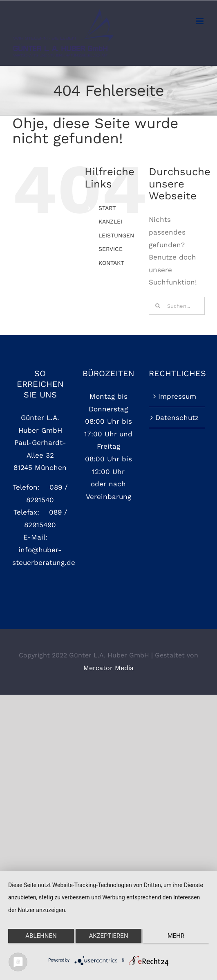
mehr (176, 936)
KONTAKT (111, 263)
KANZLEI (110, 221)
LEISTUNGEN (116, 235)
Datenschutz (177, 418)
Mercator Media (108, 668)
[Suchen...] (177, 306)
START (107, 208)
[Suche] (158, 306)
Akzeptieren (108, 936)
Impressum (177, 396)
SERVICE (111, 249)
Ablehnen (41, 936)
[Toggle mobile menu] (200, 21)
